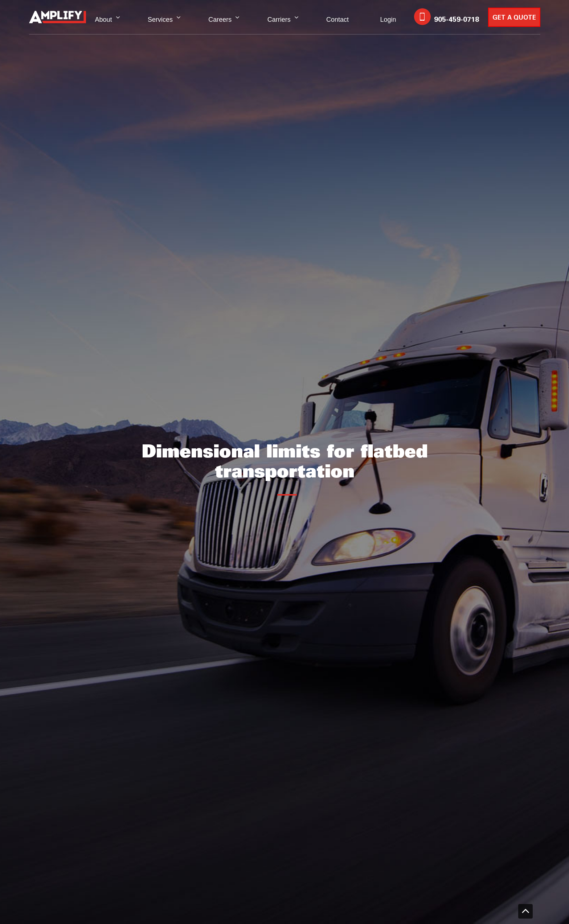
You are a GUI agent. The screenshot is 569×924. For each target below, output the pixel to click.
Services (160, 20)
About (104, 20)
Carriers (279, 20)
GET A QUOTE (514, 18)
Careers (220, 20)
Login (388, 20)
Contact (337, 20)
